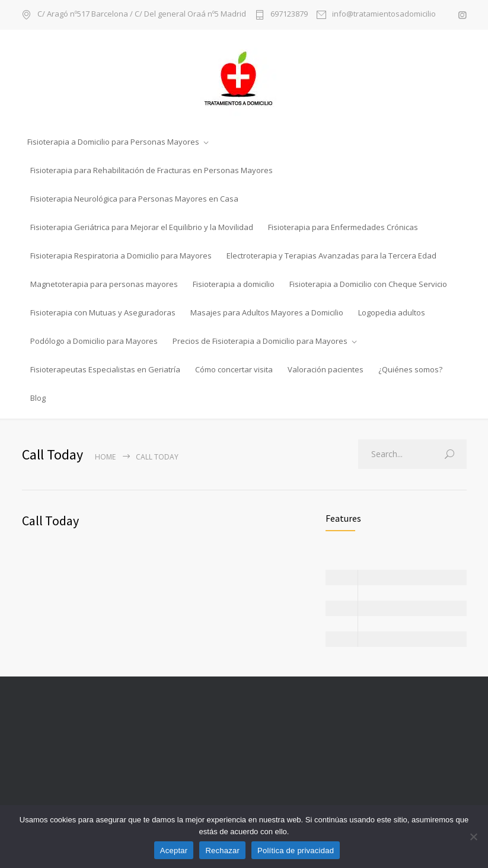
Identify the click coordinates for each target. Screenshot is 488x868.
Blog (38, 398)
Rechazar (222, 851)
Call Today (50, 521)
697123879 (289, 15)
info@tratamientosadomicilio (384, 15)
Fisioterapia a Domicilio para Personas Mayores (113, 142)
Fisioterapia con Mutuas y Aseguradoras (103, 312)
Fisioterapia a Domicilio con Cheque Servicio (368, 284)
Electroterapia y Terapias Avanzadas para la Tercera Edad (331, 256)
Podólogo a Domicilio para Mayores (94, 341)
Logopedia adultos (392, 312)
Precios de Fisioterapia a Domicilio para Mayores (260, 341)
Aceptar (174, 851)
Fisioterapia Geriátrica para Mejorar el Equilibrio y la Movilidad (142, 227)
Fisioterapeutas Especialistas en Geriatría (105, 369)
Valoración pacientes (326, 369)
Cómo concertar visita (234, 369)
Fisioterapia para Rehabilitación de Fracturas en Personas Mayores (151, 170)
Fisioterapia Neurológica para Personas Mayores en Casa (134, 199)
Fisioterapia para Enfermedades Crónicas (343, 227)
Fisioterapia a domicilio (234, 284)
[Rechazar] (473, 837)
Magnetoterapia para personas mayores (104, 284)
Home (105, 457)
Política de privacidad (296, 851)
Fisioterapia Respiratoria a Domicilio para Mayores (121, 256)
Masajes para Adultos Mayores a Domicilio (267, 312)
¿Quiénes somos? (410, 369)
